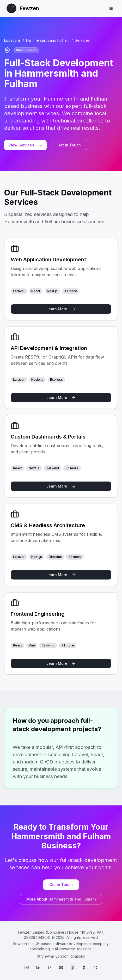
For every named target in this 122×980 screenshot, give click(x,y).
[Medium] (72, 967)
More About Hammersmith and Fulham (61, 899)
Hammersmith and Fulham (48, 40)
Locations (12, 40)
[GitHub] (50, 967)
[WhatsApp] (95, 967)
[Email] (27, 967)
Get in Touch (69, 145)
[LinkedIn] (38, 967)
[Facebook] (84, 967)
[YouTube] (61, 967)
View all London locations (61, 956)
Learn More (61, 309)
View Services (25, 145)
